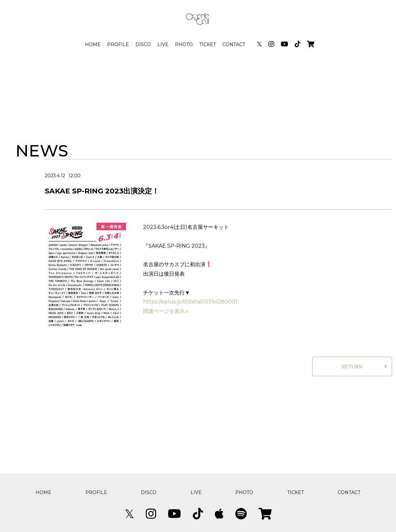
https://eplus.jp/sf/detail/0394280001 (190, 302)
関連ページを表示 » (166, 311)
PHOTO (184, 44)
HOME (93, 44)
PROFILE (118, 44)
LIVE (163, 44)
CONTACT (234, 44)
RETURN (352, 367)
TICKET (208, 44)
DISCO (143, 44)
